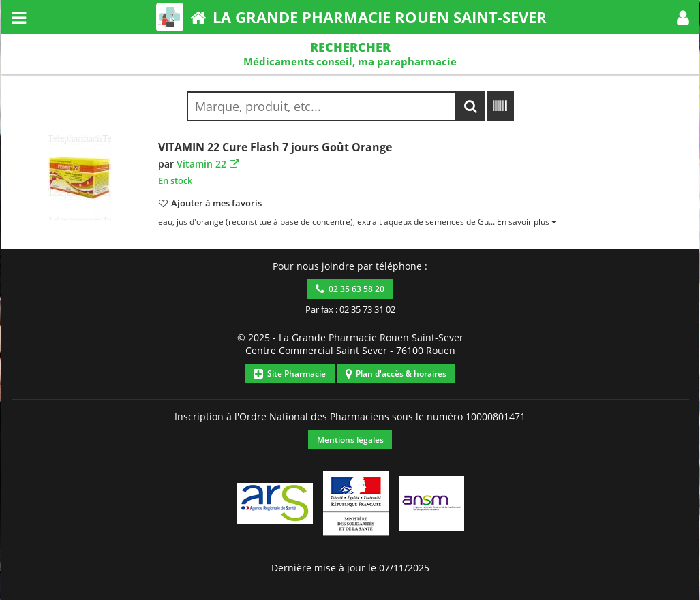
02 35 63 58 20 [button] (350, 289)
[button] (683, 17)
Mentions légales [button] (350, 440)
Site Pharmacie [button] (290, 374)
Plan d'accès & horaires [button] (396, 374)
